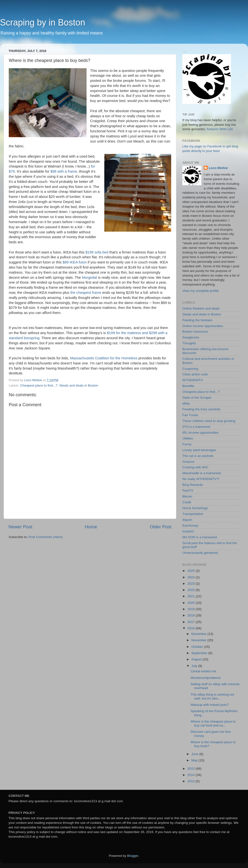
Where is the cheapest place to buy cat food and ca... (213, 723)
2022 (192, 590)
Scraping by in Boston (43, 22)
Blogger (133, 856)
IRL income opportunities (200, 433)
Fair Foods (190, 415)
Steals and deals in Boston (79, 385)
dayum (187, 520)
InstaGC (188, 531)
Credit (187, 502)
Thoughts (189, 343)
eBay (186, 403)
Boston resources (195, 332)
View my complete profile (201, 291)
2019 (192, 609)
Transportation (193, 514)
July (195, 666)
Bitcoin (187, 496)
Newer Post (20, 527)
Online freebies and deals (201, 308)
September (200, 653)
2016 (192, 628)
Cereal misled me (203, 671)
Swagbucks (191, 337)
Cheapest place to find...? (39, 385)
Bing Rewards (193, 485)
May (195, 760)
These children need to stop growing (209, 421)
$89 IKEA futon (75, 262)
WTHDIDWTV (193, 380)
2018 (192, 615)
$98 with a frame (64, 171)
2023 (192, 584)
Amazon (188, 462)
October (198, 647)
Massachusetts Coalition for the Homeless (104, 358)
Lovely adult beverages (199, 450)
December (199, 634)
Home (91, 527)
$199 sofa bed (97, 252)
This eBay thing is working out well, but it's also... (212, 696)
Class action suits (195, 374)
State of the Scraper (197, 398)
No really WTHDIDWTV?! (201, 479)
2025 (192, 571)
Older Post (161, 527)
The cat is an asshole (198, 456)
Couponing (190, 369)
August (197, 659)
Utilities (188, 438)
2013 (192, 781)
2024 (192, 577)
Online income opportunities (203, 326)
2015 (192, 769)
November (199, 640)
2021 (192, 596)
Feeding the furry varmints (201, 409)
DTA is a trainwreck (196, 427)
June (195, 754)
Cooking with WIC (195, 467)
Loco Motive (218, 168)
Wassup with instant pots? (210, 705)
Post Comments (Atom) (46, 537)
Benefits (188, 386)
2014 (192, 775)
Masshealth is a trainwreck (202, 473)
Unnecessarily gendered (200, 553)
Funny (187, 444)
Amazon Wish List (220, 129)
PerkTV (188, 491)
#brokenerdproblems (206, 678)
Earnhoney (190, 526)
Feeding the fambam (197, 320)
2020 (192, 603)
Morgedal (89, 278)
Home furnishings (195, 508)
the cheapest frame (86, 293)
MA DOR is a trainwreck (200, 537)
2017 (192, 622)
